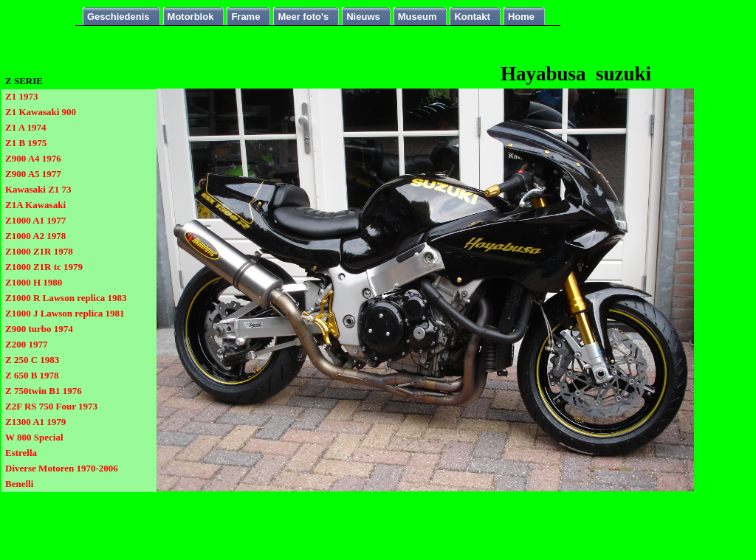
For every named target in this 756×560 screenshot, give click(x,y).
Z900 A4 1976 (33, 158)
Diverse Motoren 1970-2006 (62, 468)
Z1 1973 (21, 96)
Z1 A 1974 (26, 127)
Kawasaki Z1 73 (38, 189)
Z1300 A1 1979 (35, 422)
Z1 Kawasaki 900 (41, 112)
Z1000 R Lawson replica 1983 (66, 298)
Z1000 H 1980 (34, 282)
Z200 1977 (26, 344)
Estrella (21, 453)
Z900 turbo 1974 (39, 329)
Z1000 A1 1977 (35, 220)
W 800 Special (34, 437)
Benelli (19, 484)
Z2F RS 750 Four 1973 (51, 406)
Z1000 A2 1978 (35, 236)
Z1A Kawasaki (35, 205)
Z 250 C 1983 (32, 360)
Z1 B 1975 (26, 143)
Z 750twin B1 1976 (44, 391)
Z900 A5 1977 (33, 174)
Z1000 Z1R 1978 (39, 251)
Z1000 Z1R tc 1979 (44, 267)
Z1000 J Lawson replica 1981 (65, 313)
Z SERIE (24, 81)
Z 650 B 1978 (32, 375)
